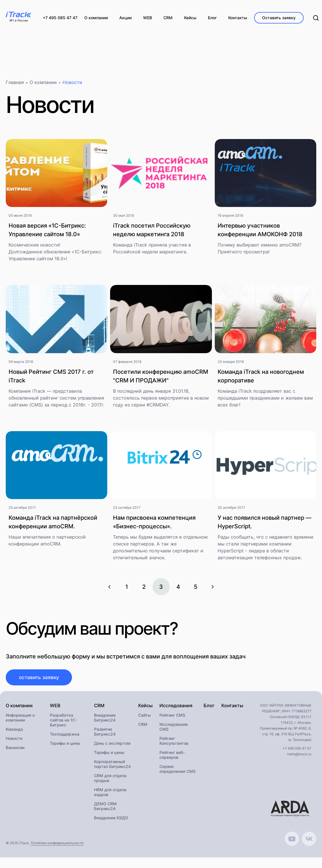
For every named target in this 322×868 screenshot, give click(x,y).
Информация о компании (20, 721)
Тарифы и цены (65, 746)
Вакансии (15, 751)
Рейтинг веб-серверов (172, 758)
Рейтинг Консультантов (174, 744)
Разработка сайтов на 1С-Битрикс (63, 723)
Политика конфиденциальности (57, 846)
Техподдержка (65, 737)
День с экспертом (112, 746)
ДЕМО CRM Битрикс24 (105, 809)
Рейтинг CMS (172, 718)
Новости (14, 741)
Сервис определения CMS (177, 772)
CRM (143, 727)
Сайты (145, 718)
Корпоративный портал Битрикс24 (112, 767)
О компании (43, 85)
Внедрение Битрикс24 (105, 721)
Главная (15, 85)
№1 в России (19, 21)
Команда (14, 732)
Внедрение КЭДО (111, 821)
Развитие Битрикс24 (105, 735)
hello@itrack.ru (299, 757)
